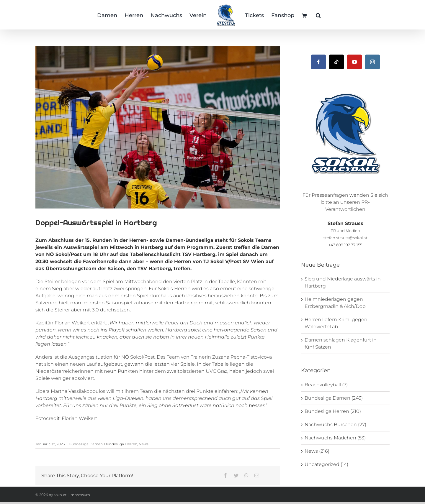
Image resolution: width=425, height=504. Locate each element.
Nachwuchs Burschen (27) (335, 425)
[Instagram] (372, 62)
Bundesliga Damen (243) (334, 398)
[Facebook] (318, 62)
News (144, 444)
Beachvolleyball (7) (326, 385)
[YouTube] (354, 62)
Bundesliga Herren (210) (333, 411)
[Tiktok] (336, 62)
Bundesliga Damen (86, 444)
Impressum (80, 495)
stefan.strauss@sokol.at (345, 238)
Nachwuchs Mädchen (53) (335, 438)
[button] (318, 15)
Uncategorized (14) (326, 464)
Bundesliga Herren (121, 444)
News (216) (317, 451)
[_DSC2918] (158, 127)
